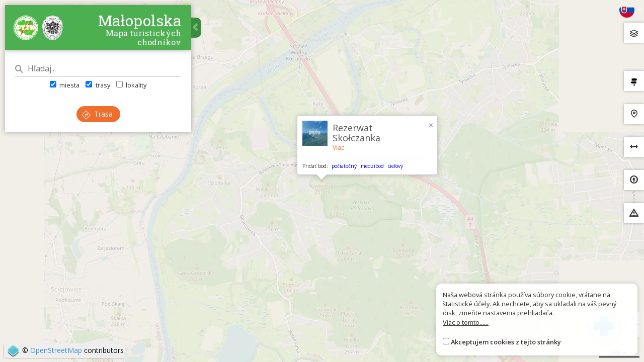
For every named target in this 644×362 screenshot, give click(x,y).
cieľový (395, 166)
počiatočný (344, 166)
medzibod (372, 166)
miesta (65, 85)
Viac (338, 148)
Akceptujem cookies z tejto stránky (506, 342)
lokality (131, 85)
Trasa (97, 114)
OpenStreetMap (56, 350)
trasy (98, 85)
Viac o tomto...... (466, 322)
